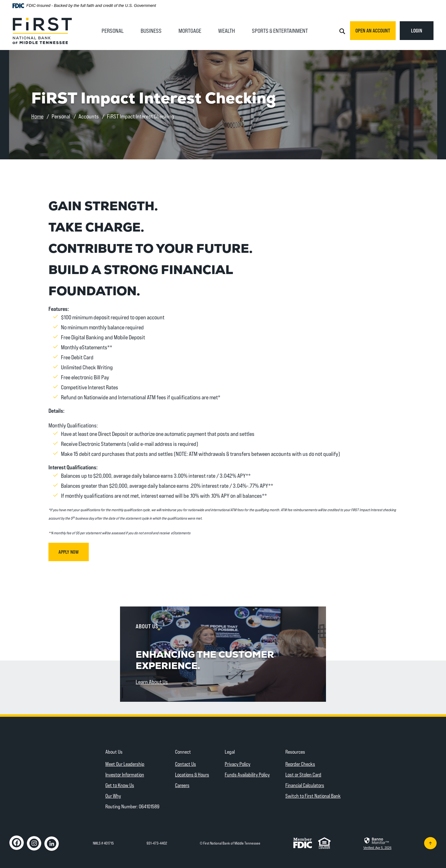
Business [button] (151, 31)
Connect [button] (183, 752)
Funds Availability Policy (247, 774)
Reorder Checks (300, 764)
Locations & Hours (192, 774)
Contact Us (185, 764)
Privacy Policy (238, 764)
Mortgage (190, 31)
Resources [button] (295, 752)
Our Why (113, 796)
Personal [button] (113, 31)
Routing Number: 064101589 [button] (132, 806)
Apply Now (74, 552)
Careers (182, 785)
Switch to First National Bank (313, 796)
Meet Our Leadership (125, 764)
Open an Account (373, 30)
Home (37, 116)
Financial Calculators (305, 785)
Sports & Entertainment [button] (280, 31)
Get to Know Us (120, 785)
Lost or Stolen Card (303, 774)
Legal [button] (230, 752)
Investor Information (125, 774)
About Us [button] (114, 752)
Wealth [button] (227, 31)
